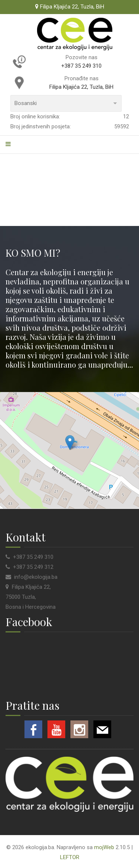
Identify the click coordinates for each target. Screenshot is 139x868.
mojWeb (104, 847)
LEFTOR (70, 857)
